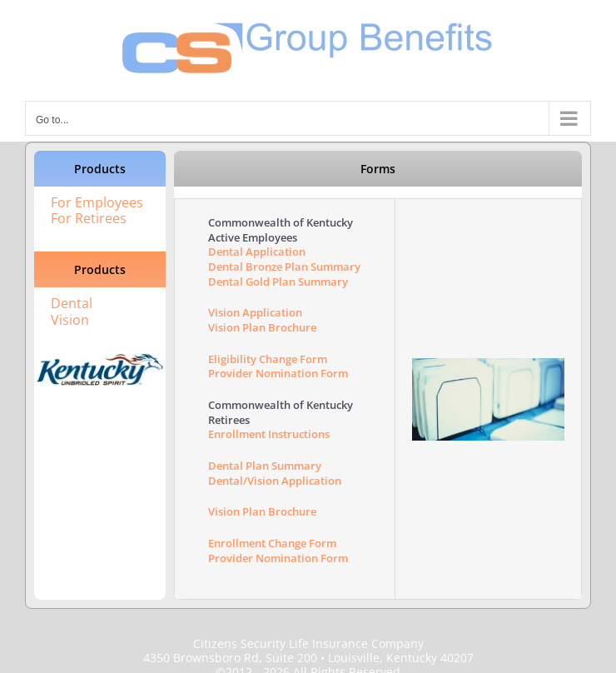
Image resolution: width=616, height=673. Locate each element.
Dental (72, 303)
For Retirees (89, 218)
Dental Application (257, 252)
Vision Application (255, 312)
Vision (70, 320)
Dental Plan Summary (265, 466)
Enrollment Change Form (272, 543)
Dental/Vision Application (275, 481)
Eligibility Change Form (268, 359)
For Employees (97, 202)
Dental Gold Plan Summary (278, 282)
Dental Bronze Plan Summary (284, 267)
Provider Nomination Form (278, 373)
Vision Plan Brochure (262, 327)
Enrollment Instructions (269, 434)
